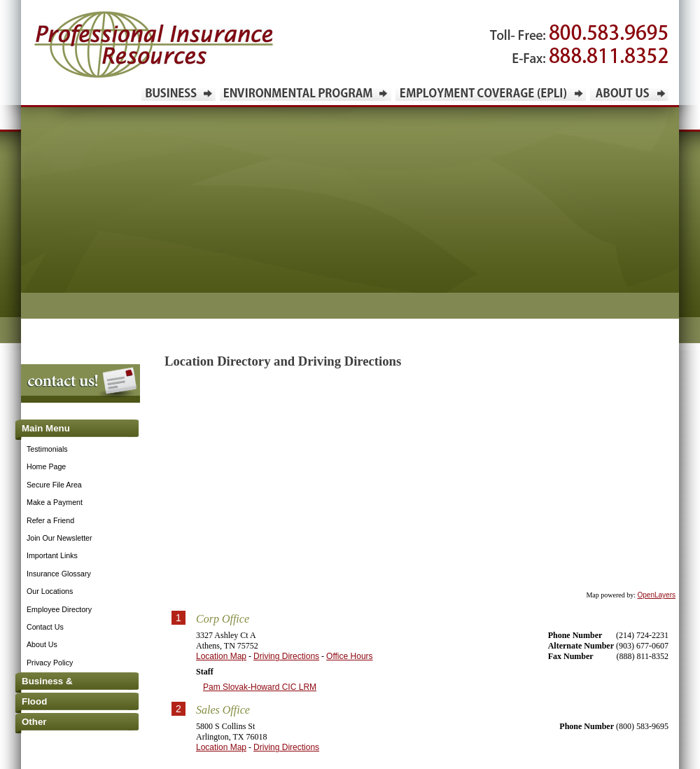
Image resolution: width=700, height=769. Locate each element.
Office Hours (349, 656)
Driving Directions (286, 656)
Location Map (221, 656)
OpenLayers (657, 595)
